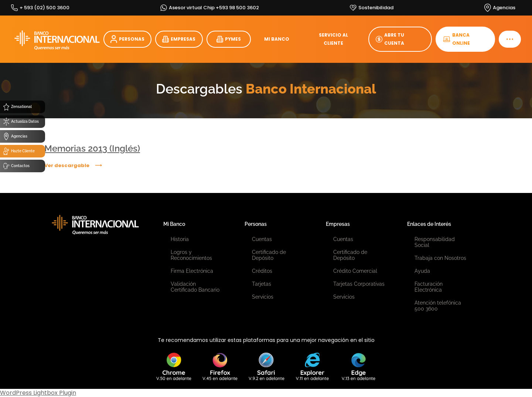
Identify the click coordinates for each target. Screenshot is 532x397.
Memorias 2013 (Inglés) (92, 148)
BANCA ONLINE (456, 39)
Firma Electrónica (192, 271)
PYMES (229, 39)
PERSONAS (127, 39)
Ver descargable (67, 165)
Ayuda (422, 271)
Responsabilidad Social (435, 242)
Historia (180, 239)
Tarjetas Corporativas (359, 284)
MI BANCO (277, 39)
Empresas (338, 224)
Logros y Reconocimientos (191, 255)
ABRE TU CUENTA (390, 39)
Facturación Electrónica (429, 287)
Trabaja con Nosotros (440, 258)
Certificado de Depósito (269, 255)
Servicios (263, 297)
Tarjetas (262, 284)
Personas (256, 224)
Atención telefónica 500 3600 (438, 306)
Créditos (262, 271)
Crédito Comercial (355, 271)
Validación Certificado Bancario (195, 287)
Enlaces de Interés (429, 224)
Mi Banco (174, 224)
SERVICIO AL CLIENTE (333, 39)
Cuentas (262, 239)
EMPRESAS (179, 39)
